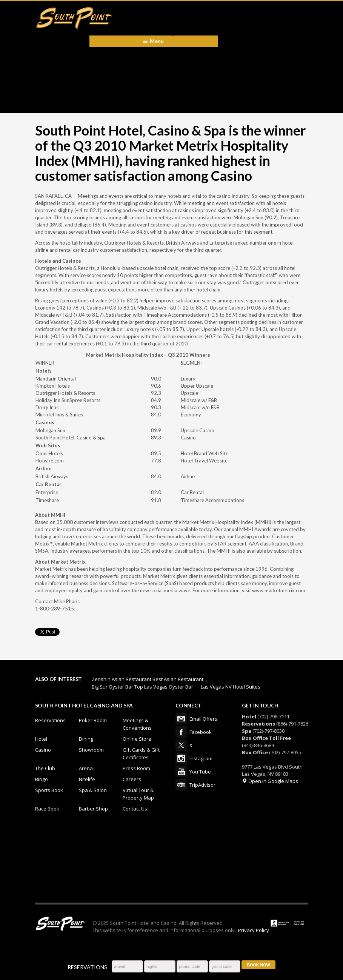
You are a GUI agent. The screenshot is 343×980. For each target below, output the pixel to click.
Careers (132, 779)
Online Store (137, 739)
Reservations (50, 720)
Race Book (47, 809)
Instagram (181, 758)
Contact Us (135, 809)
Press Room (136, 768)
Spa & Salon (93, 790)
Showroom (91, 750)
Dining (86, 739)
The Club (45, 768)
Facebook (181, 732)
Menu (157, 41)
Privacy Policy (254, 930)
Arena (86, 768)
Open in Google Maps (270, 781)
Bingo (42, 779)
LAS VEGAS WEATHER (172, 861)
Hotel (41, 739)
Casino (43, 750)
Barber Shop (93, 809)
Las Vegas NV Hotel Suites (231, 687)
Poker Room (93, 720)
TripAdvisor (181, 785)
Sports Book (49, 790)
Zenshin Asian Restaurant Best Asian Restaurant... (149, 679)
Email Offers (181, 719)
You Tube (181, 772)
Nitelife (87, 779)
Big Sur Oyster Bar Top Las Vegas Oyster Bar (142, 687)
